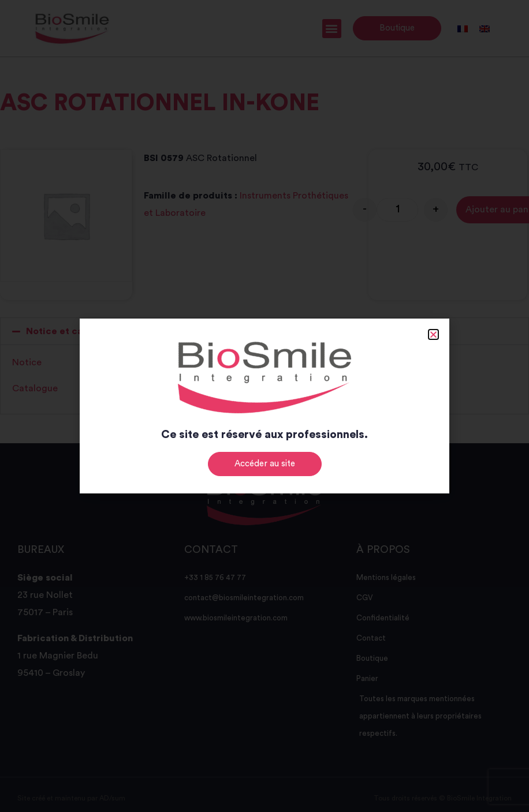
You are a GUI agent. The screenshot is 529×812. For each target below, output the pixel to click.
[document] (264, 406)
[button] (433, 334)
